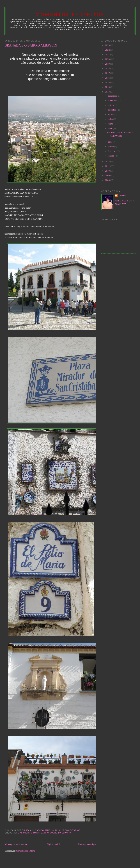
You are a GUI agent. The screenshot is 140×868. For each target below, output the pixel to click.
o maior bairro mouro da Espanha (51, 833)
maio (110, 128)
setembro (112, 110)
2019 (108, 64)
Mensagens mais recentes (16, 844)
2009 (108, 175)
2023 (108, 45)
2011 (108, 166)
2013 (108, 92)
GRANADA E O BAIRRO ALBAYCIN (31, 45)
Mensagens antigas (87, 844)
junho (111, 124)
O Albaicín (24, 833)
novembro (113, 100)
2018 (108, 68)
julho (111, 119)
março (111, 146)
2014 (108, 87)
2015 (108, 82)
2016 (108, 78)
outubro (112, 105)
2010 (108, 171)
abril (110, 142)
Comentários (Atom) (26, 851)
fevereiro (112, 151)
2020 (108, 59)
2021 (108, 54)
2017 (108, 73)
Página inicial (53, 844)
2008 (108, 180)
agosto (111, 114)
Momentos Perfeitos (70, 15)
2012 (108, 161)
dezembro (113, 96)
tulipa (122, 195)
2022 (108, 50)
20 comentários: (72, 830)
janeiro (111, 156)
